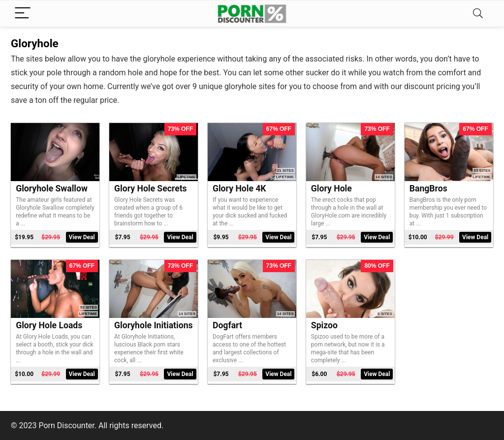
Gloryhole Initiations (153, 325)
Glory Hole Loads (49, 325)
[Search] (478, 14)
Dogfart (227, 325)
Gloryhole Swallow (52, 189)
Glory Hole (331, 189)
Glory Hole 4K (239, 189)
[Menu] (23, 14)
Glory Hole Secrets (151, 189)
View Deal (82, 237)
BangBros (428, 189)
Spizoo (324, 325)
